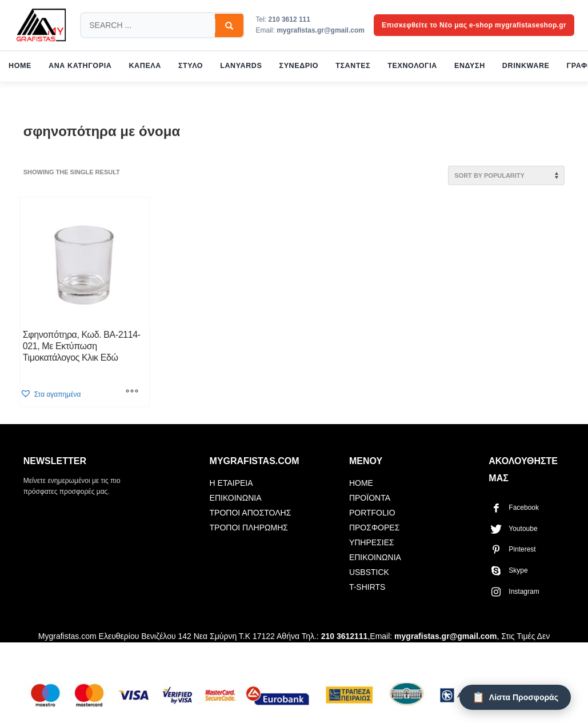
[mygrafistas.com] (41, 25)
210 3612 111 (289, 19)
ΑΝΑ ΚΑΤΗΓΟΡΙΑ (80, 66)
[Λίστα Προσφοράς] (515, 697)
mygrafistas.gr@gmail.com (321, 30)
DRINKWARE (526, 66)
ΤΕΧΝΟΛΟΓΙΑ (412, 66)
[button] (51, 394)
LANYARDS (241, 66)
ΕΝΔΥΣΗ (470, 66)
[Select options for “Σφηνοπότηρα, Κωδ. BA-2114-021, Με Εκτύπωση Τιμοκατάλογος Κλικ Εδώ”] (132, 392)
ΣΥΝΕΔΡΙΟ (299, 66)
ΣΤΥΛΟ (191, 66)
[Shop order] (506, 175)
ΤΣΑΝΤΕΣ (353, 66)
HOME (20, 66)
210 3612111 (345, 636)
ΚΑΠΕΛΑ (145, 66)
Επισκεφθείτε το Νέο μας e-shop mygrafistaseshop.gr (474, 25)
